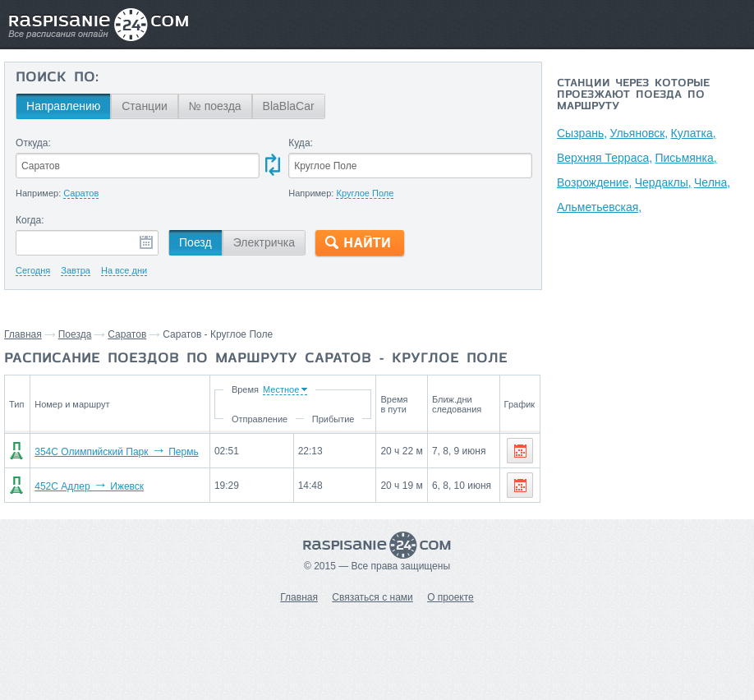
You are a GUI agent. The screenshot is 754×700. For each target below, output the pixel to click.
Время (245, 389)
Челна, (712, 182)
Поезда (75, 334)
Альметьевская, (599, 207)
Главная (23, 334)
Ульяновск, (639, 133)
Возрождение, (594, 182)
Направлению (63, 106)
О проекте (451, 597)
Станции (145, 106)
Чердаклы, (663, 182)
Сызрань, (582, 133)
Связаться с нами (372, 597)
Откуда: (33, 143)
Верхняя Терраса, (605, 158)
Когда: (30, 220)
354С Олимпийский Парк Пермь (116, 452)
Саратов (127, 334)
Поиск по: (57, 78)
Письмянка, (685, 158)
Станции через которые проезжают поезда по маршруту (633, 95)
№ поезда (215, 106)
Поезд (195, 242)
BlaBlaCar (289, 106)
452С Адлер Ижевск (89, 486)
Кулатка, (694, 133)
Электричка (264, 242)
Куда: (301, 143)
